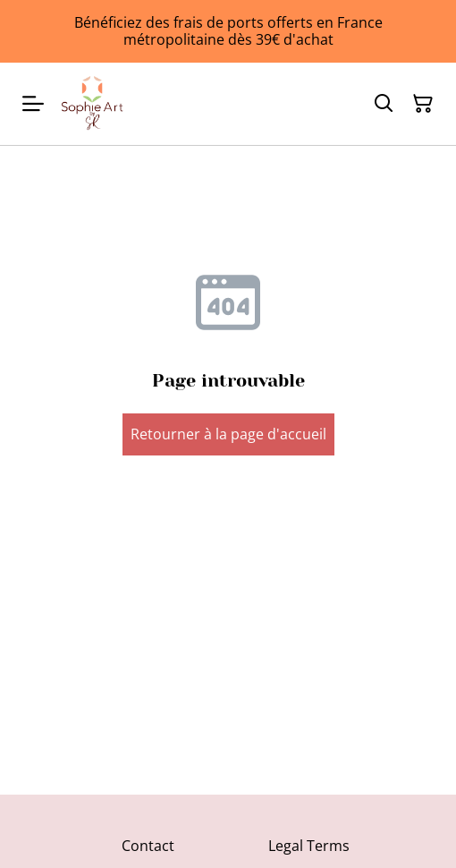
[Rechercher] (384, 104)
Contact (148, 846)
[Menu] (33, 104)
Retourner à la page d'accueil (228, 434)
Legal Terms (309, 846)
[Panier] (423, 104)
